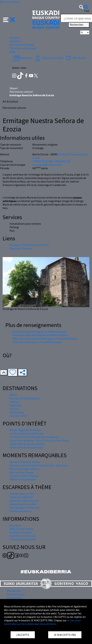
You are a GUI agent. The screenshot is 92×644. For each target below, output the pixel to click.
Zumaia (14, 409)
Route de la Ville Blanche (24, 501)
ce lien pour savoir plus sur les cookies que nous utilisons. (42, 622)
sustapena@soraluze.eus (47, 165)
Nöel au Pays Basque (21, 472)
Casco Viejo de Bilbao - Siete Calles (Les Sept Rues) (39, 440)
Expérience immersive (23, 536)
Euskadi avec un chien (22, 494)
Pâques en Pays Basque (23, 479)
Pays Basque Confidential (24, 508)
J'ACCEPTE (23, 635)
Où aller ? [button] (15, 38)
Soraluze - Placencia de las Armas (29, 245)
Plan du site (14, 591)
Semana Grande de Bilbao (25, 462)
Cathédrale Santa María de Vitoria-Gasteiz (34, 437)
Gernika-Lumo (18, 416)
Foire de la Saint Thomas (24, 476)
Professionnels (16, 594)
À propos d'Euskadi (21, 532)
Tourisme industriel (21, 497)
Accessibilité (14, 598)
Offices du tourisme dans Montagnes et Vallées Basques (45, 338)
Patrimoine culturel (21, 92)
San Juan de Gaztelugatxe (25, 398)
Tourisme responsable (23, 539)
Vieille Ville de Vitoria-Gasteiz (27, 444)
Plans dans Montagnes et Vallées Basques (37, 342)
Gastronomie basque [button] (22, 45)
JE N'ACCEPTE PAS (65, 635)
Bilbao (13, 395)
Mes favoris (76, 58)
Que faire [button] (15, 41)
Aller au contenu (10, 2)
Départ (14, 88)
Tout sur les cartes (49, 58)
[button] (9, 19)
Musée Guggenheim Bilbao (25, 430)
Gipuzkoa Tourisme (21, 248)
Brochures (23, 58)
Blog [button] (12, 52)
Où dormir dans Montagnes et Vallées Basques (40, 331)
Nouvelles (15, 525)
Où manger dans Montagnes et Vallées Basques (40, 335)
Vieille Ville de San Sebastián (26, 447)
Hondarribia (17, 412)
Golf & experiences (21, 511)
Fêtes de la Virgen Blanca (24, 469)
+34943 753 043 (41, 161)
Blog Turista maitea (21, 529)
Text (87, 11)
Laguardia (15, 405)
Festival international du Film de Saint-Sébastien (39, 465)
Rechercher (79, 25)
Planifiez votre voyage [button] (23, 48)
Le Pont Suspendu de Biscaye (26, 433)
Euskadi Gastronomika (23, 504)
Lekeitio (14, 402)
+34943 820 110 (61, 161)
